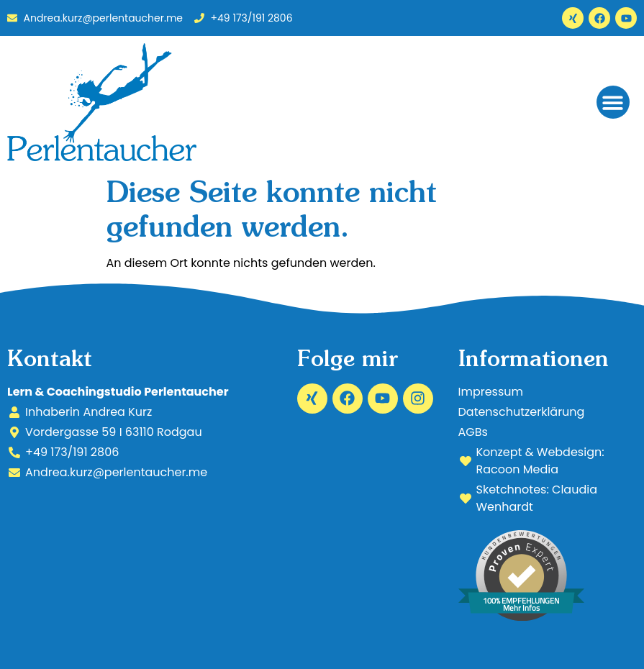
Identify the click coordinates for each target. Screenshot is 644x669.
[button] (613, 103)
